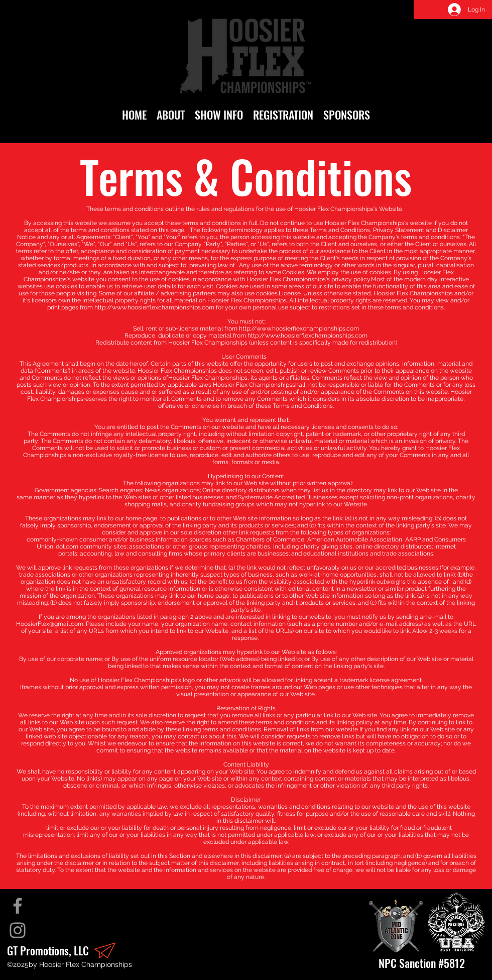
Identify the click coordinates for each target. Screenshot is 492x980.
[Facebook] (18, 906)
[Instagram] (18, 930)
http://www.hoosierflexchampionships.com (154, 307)
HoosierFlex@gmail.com (50, 624)
